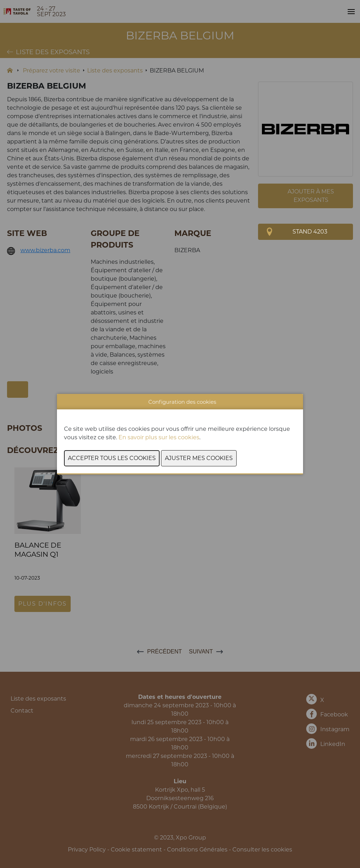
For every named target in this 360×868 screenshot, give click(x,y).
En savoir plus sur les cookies (159, 437)
